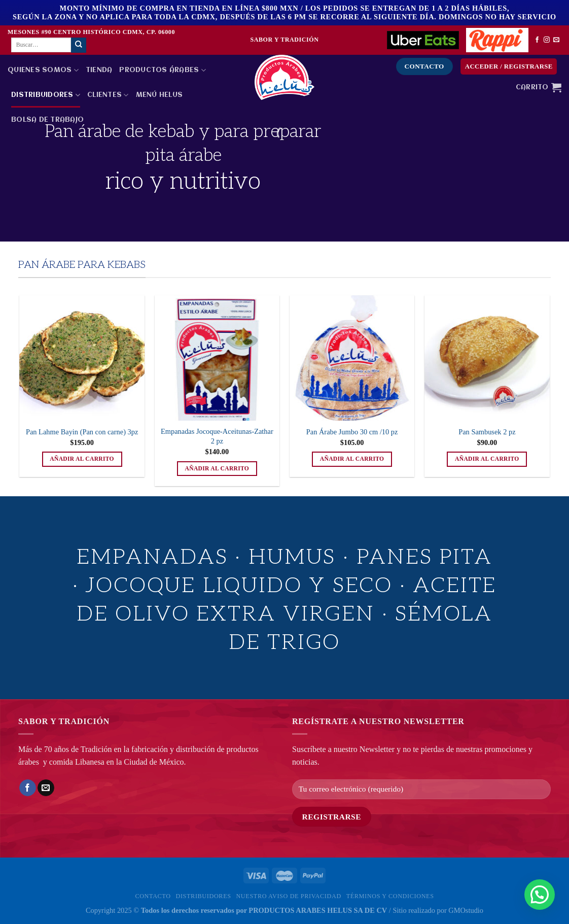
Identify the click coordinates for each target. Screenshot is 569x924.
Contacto (153, 896)
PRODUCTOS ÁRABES (163, 70)
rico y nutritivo (183, 182)
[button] (540, 895)
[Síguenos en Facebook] (537, 40)
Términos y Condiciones (390, 896)
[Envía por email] (46, 788)
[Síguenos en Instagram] (547, 40)
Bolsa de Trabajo (47, 120)
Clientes (108, 95)
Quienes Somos (43, 70)
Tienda (99, 70)
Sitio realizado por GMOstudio (438, 910)
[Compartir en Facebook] (28, 788)
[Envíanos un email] (556, 40)
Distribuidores (46, 95)
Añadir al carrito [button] (82, 459)
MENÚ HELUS (159, 95)
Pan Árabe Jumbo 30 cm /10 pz (352, 432)
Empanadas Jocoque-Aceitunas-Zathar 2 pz (217, 436)
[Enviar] (79, 45)
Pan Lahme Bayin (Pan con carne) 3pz (82, 432)
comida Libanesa (77, 762)
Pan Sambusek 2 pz (487, 432)
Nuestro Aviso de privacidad (288, 896)
